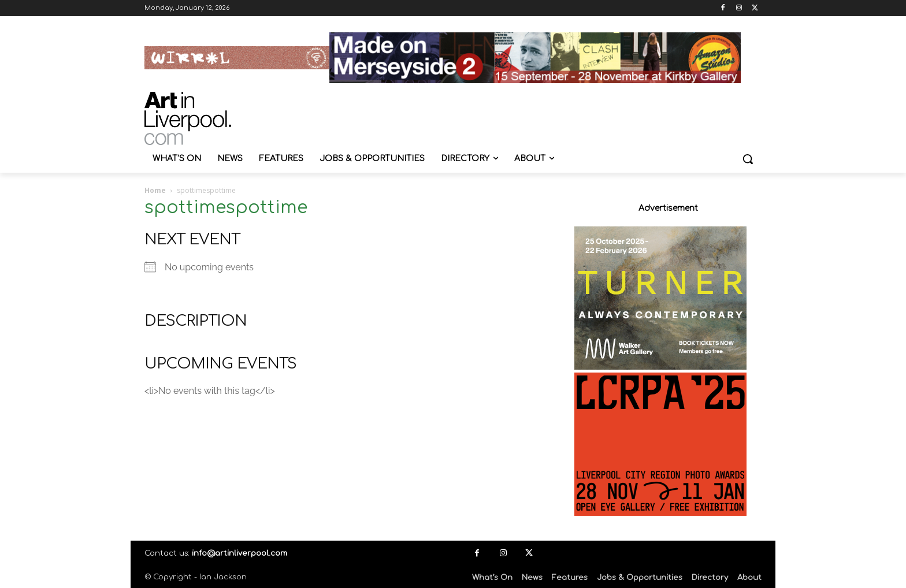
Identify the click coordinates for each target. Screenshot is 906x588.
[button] (748, 159)
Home (155, 190)
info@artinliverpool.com (240, 553)
